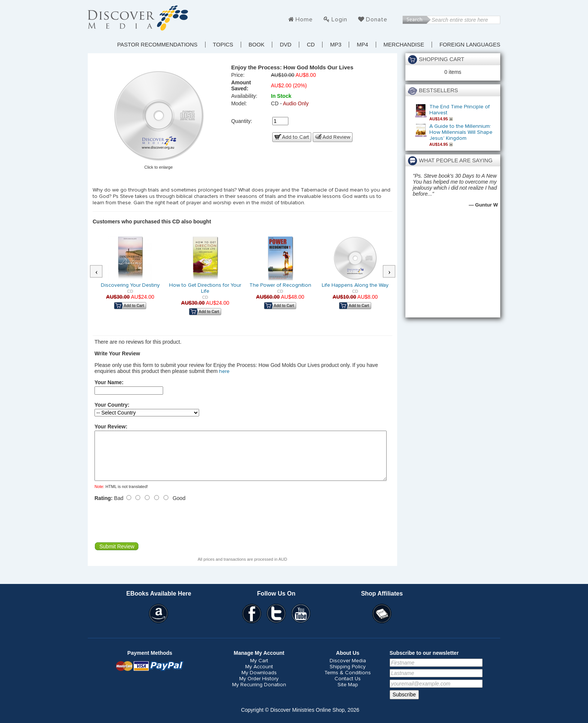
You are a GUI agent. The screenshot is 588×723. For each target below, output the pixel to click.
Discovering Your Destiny (130, 285)
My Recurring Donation (259, 694)
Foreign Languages (470, 45)
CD (311, 45)
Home (304, 19)
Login (339, 19)
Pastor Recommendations (157, 45)
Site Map (348, 694)
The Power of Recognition (280, 285)
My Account (259, 676)
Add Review (336, 137)
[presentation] (151, 531)
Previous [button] (100, 272)
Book (256, 45)
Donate (377, 19)
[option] (130, 278)
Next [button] (393, 272)
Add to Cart (295, 137)
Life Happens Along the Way (355, 285)
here (224, 371)
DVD (286, 45)
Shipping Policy (348, 676)
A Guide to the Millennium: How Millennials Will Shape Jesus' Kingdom (461, 132)
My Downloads (259, 682)
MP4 (362, 45)
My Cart (259, 670)
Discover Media (348, 670)
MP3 (336, 45)
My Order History (259, 688)
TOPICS (223, 45)
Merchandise (404, 45)
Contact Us (348, 688)
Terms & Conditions (348, 682)
